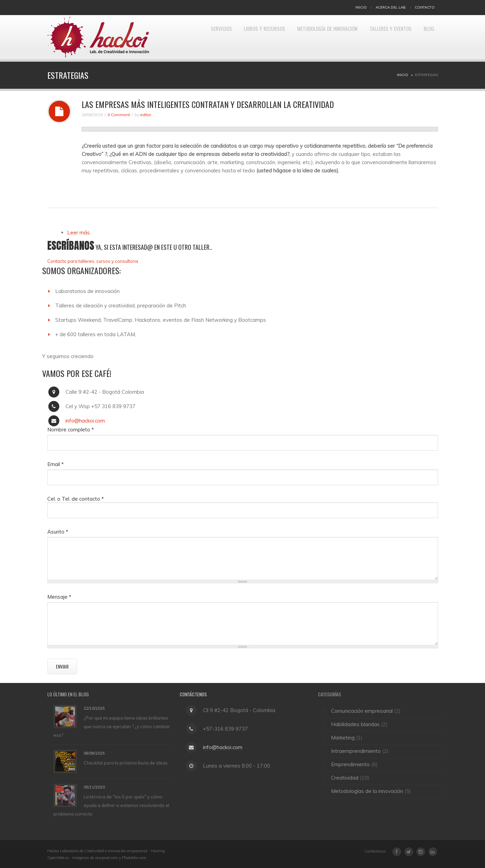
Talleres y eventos (386, 37)
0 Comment (119, 115)
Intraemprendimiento (359, 751)
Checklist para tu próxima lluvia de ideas (126, 763)
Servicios (202, 37)
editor (146, 115)
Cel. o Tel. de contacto (76, 499)
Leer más (78, 233)
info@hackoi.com (85, 421)
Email (56, 464)
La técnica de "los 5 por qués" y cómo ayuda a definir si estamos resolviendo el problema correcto (111, 805)
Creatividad (348, 778)
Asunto (58, 532)
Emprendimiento (354, 764)
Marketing (346, 738)
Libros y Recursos (249, 37)
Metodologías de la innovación (370, 791)
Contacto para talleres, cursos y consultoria (93, 261)
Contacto (425, 7)
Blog (427, 37)
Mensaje (59, 597)
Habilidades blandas (359, 724)
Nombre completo (71, 430)
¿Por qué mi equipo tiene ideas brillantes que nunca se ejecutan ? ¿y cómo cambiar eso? (112, 726)
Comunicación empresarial (365, 711)
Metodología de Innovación (317, 37)
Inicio (361, 7)
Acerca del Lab (391, 7)
